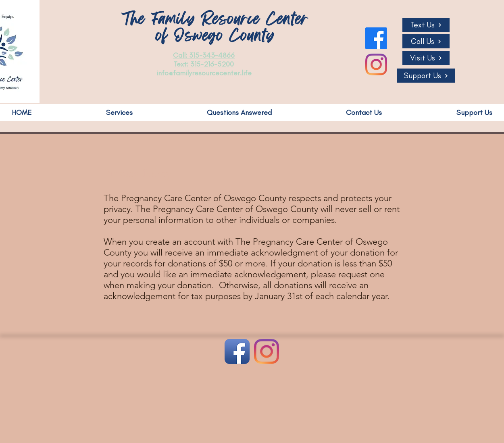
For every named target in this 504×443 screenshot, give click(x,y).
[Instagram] (376, 64)
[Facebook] (376, 38)
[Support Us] (426, 76)
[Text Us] (426, 25)
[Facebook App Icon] (237, 351)
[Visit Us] (426, 58)
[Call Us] (426, 41)
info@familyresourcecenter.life (204, 73)
